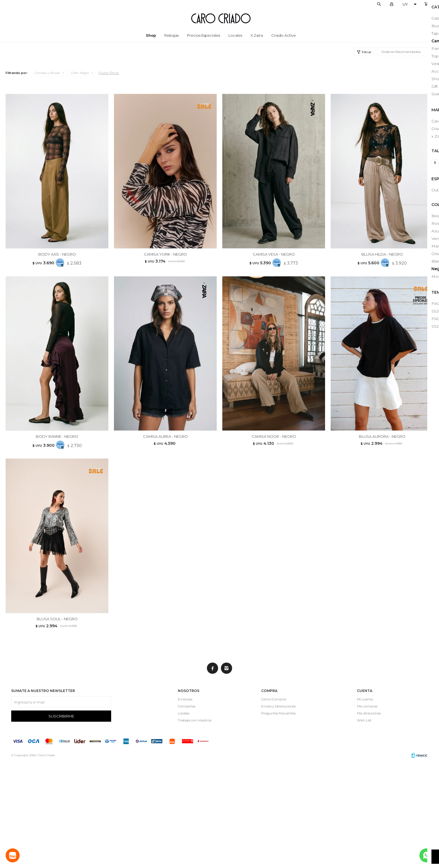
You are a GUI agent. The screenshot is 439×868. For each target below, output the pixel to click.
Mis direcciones (369, 819)
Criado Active (284, 35)
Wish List (364, 826)
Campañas (187, 812)
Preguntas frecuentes (278, 819)
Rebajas (171, 35)
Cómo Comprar (274, 805)
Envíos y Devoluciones (278, 812)
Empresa (185, 805)
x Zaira (257, 35)
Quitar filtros (109, 73)
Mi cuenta (365, 805)
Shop (151, 35)
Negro (80, 73)
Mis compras (367, 812)
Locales (235, 35)
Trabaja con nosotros (195, 826)
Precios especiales (204, 35)
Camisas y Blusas (47, 73)
